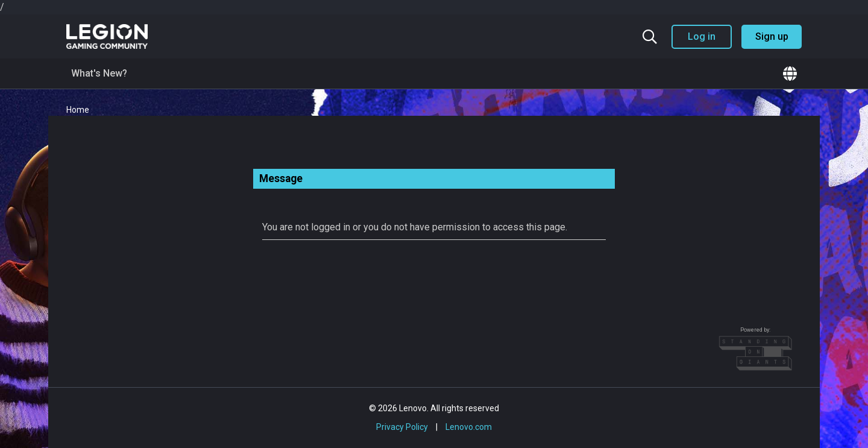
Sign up (772, 36)
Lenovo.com (469, 427)
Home (78, 110)
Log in (702, 36)
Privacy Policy (402, 427)
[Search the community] (650, 37)
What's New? (99, 73)
